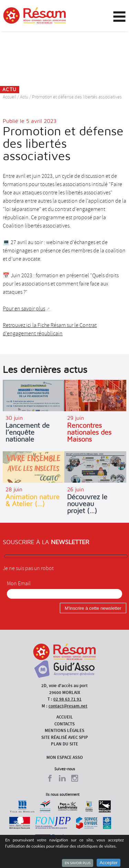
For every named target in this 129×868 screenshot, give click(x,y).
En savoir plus (78, 863)
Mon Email (19, 584)
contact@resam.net (68, 706)
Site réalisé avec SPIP (65, 737)
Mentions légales (64, 730)
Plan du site (64, 744)
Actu (24, 97)
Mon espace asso (65, 757)
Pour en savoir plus (24, 309)
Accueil (9, 97)
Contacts (64, 724)
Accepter (109, 863)
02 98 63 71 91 (67, 699)
